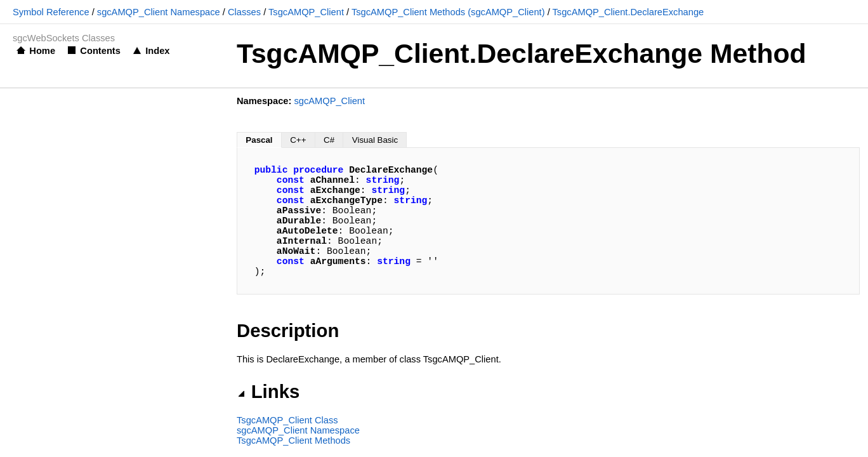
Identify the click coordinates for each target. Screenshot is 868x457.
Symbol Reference (51, 12)
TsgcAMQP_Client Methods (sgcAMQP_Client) (448, 12)
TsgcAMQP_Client (306, 12)
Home (42, 51)
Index (157, 51)
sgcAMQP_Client (329, 101)
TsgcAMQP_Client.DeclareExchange (628, 12)
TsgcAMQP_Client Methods (293, 440)
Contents (100, 51)
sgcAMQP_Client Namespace (159, 12)
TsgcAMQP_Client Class (287, 420)
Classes (244, 12)
